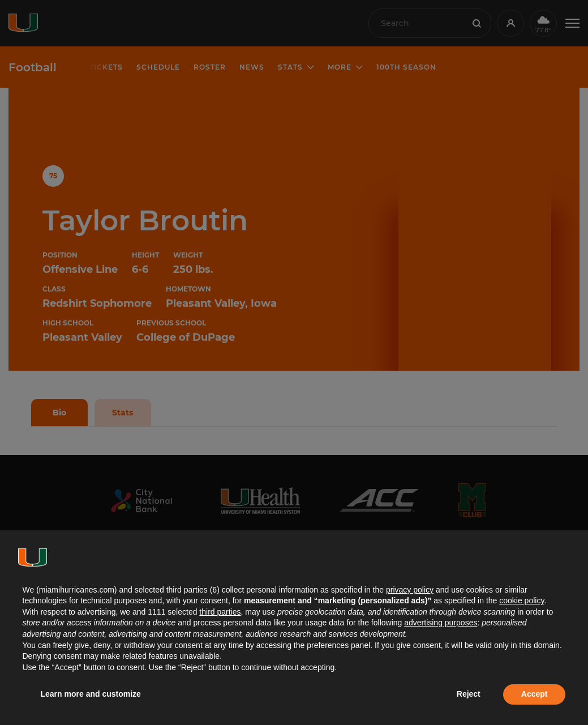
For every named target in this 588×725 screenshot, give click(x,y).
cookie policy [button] (522, 600)
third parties (220, 612)
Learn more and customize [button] (91, 694)
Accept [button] (535, 694)
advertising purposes (441, 623)
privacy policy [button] (410, 590)
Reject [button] (469, 694)
